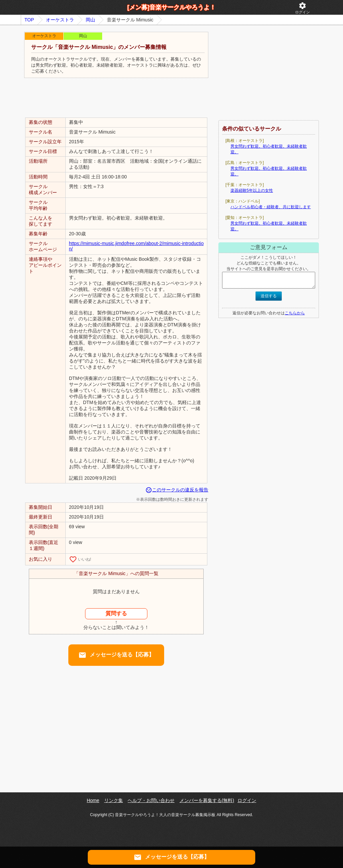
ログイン (302, 8)
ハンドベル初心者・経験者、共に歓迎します (271, 207)
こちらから (295, 313)
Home (93, 800)
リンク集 (114, 800)
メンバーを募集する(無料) (207, 800)
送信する (269, 296)
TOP (29, 20)
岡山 (90, 20)
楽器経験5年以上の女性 (252, 190)
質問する (116, 613)
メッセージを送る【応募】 (116, 655)
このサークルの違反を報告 (177, 490)
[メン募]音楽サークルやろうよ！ (171, 7)
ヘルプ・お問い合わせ (151, 800)
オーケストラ (60, 20)
